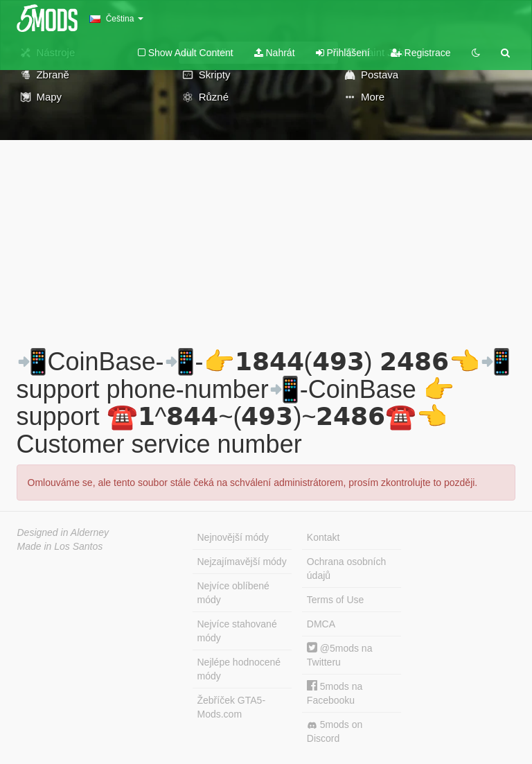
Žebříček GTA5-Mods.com (232, 707)
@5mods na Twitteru (340, 655)
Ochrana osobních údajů (346, 568)
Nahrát (275, 53)
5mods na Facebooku (335, 693)
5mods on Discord (335, 731)
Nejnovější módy (233, 537)
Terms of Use (335, 600)
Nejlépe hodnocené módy (239, 669)
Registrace (421, 53)
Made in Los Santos (60, 546)
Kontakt (323, 537)
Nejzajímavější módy (242, 562)
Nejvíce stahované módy (237, 631)
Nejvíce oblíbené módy (233, 593)
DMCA (321, 624)
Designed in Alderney (63, 532)
